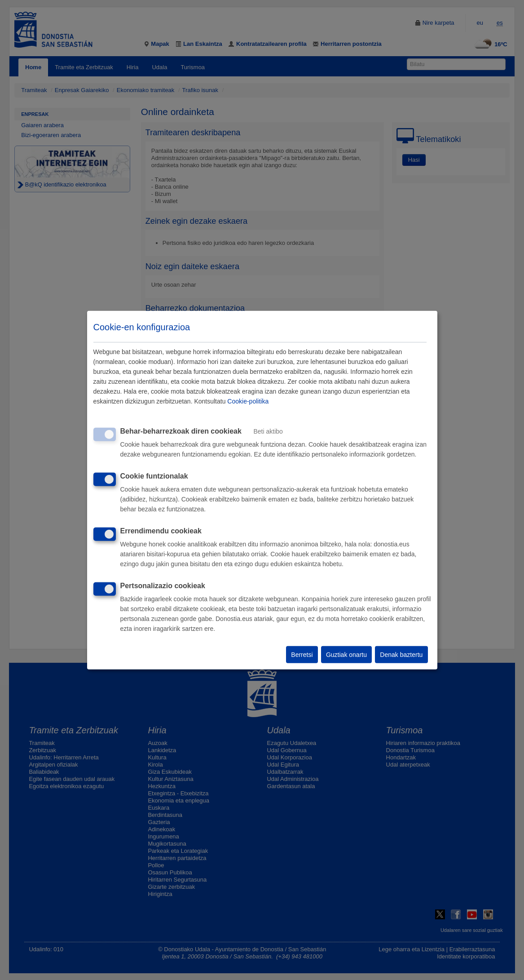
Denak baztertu (401, 655)
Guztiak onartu (346, 655)
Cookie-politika (248, 401)
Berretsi (302, 655)
